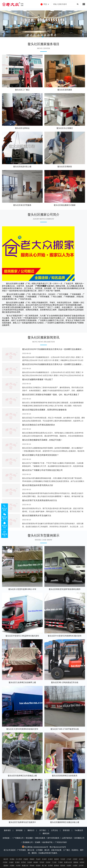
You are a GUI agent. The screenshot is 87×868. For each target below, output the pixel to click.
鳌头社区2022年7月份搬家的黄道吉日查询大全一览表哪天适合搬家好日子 (54, 349)
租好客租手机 (47, 842)
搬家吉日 (31, 830)
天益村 (38, 859)
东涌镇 (12, 859)
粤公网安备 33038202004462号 (35, 847)
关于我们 (43, 830)
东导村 (23, 862)
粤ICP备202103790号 (58, 847)
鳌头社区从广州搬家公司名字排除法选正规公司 (42, 470)
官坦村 (42, 862)
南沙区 (6, 859)
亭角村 (32, 865)
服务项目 (7, 830)
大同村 (5, 862)
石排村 (48, 862)
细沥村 (57, 859)
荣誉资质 (66, 830)
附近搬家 (29, 838)
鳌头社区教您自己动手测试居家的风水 (39, 425)
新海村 (57, 865)
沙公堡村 (19, 859)
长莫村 (50, 859)
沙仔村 (81, 865)
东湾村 (50, 865)
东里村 (82, 862)
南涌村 (36, 862)
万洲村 (60, 862)
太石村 (81, 859)
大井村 (18, 865)
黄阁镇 (76, 862)
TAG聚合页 (79, 830)
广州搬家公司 (18, 838)
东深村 (44, 859)
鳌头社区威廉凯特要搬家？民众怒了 (38, 379)
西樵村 (32, 859)
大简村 (75, 859)
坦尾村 (38, 865)
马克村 (63, 859)
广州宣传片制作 (61, 842)
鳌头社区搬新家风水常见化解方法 (37, 516)
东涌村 (30, 862)
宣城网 (38, 842)
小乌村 (69, 859)
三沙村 (54, 862)
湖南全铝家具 (40, 838)
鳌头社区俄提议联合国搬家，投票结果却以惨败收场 (44, 410)
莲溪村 (6, 865)
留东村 (63, 865)
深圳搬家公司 (79, 838)
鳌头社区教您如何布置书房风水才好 (38, 485)
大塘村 (12, 865)
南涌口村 (25, 865)
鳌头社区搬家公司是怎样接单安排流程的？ (40, 455)
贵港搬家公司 (28, 842)
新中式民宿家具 (53, 838)
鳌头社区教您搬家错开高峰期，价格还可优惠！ (42, 440)
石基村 (17, 862)
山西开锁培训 (67, 838)
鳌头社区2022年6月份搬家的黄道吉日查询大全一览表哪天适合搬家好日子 (54, 364)
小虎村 (75, 865)
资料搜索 (19, 830)
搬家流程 (46, 833)
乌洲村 (69, 865)
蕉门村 (44, 865)
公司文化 (54, 830)
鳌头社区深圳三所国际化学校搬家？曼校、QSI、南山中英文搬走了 (51, 395)
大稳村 (11, 862)
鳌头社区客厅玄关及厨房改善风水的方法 (40, 500)
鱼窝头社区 (68, 862)
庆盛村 (26, 859)
